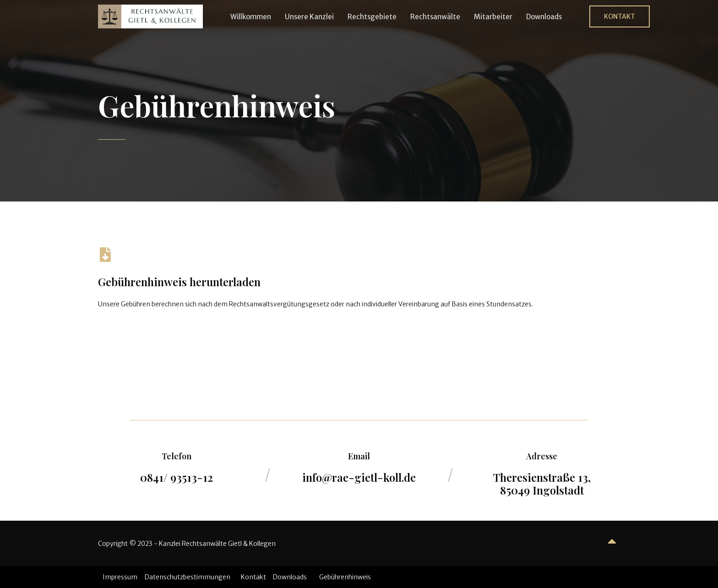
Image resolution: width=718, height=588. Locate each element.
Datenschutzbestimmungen (188, 577)
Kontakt (253, 577)
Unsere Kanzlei (309, 17)
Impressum (120, 577)
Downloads (544, 17)
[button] (620, 16)
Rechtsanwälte (435, 17)
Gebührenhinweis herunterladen (179, 282)
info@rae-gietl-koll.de (359, 477)
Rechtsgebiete (372, 17)
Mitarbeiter (493, 17)
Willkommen (251, 17)
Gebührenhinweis (345, 577)
